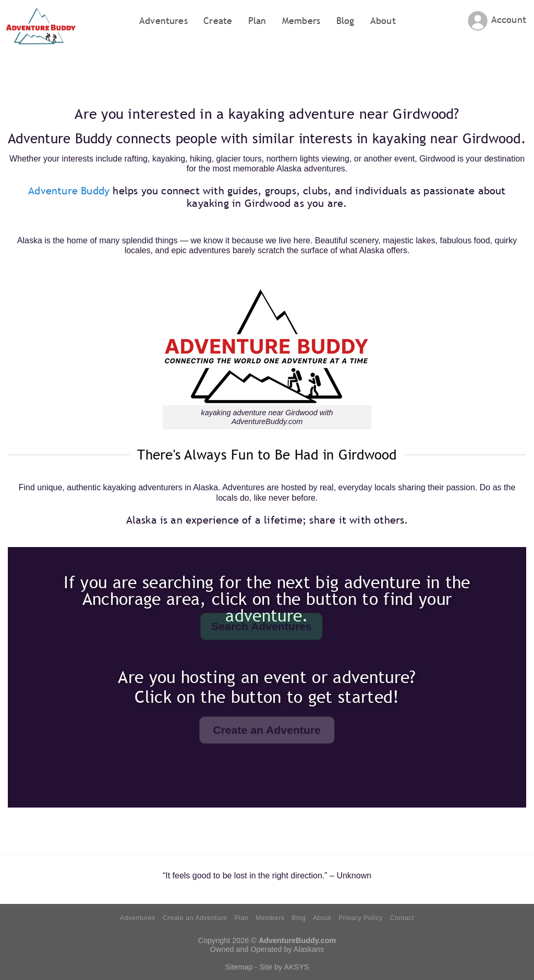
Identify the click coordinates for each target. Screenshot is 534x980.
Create (218, 21)
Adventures (163, 21)
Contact (402, 918)
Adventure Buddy (69, 191)
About (383, 21)
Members (301, 21)
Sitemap (239, 967)
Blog (345, 21)
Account (509, 20)
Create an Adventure (195, 918)
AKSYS (296, 967)
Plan (257, 21)
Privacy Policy (361, 918)
